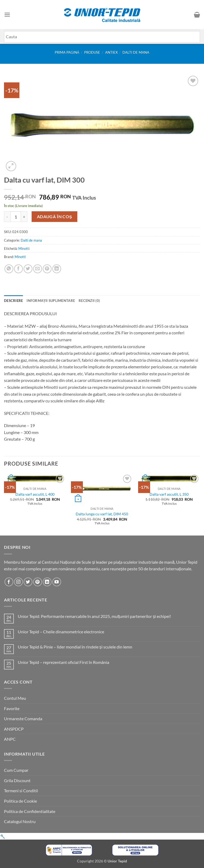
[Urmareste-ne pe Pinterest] (38, 582)
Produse (92, 52)
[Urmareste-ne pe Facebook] (9, 582)
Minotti (24, 248)
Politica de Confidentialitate (30, 811)
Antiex (111, 52)
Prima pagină (67, 52)
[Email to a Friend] (38, 269)
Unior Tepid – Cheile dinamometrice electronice (61, 632)
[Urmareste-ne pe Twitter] (28, 582)
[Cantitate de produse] (16, 217)
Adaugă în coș (55, 217)
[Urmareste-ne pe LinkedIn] (47, 582)
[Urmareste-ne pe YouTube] (57, 582)
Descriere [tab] (13, 301)
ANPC (10, 739)
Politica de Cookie (20, 801)
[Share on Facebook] (18, 269)
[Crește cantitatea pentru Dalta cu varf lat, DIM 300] (24, 217)
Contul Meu (15, 698)
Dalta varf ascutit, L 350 (169, 494)
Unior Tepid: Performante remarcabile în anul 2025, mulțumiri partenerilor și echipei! (94, 616)
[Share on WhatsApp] (9, 269)
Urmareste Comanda (23, 719)
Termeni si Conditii (21, 791)
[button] (7, 14)
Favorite (12, 708)
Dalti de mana (136, 52)
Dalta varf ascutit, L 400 (35, 494)
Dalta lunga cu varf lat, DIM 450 (102, 514)
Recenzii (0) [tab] (89, 301)
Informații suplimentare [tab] (51, 301)
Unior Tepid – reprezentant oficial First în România (63, 662)
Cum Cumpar (16, 770)
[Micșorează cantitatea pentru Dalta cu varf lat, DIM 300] (7, 217)
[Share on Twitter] (28, 269)
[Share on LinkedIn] (57, 269)
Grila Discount (17, 780)
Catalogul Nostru (20, 821)
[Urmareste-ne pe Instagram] (18, 582)
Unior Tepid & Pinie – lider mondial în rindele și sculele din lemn (75, 647)
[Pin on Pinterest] (47, 269)
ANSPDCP (14, 729)
